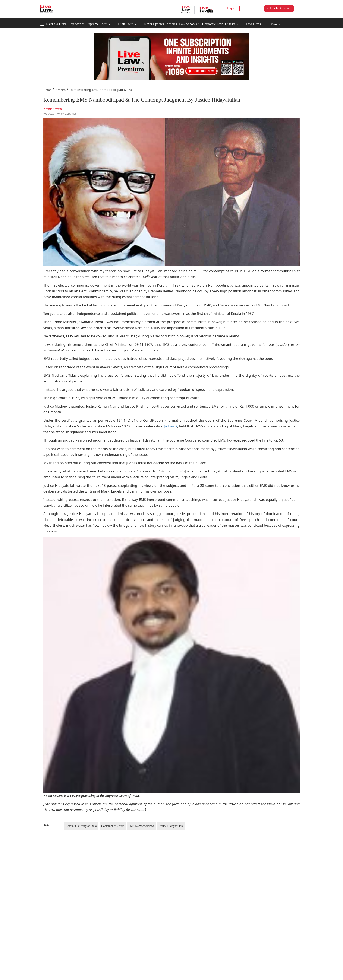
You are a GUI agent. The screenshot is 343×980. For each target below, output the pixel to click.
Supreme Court (97, 24)
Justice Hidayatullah (171, 826)
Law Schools (190, 24)
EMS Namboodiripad (141, 826)
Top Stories (77, 24)
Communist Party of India (81, 826)
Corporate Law (213, 24)
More (276, 24)
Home (47, 90)
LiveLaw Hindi (56, 24)
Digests (230, 24)
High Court (126, 24)
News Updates (154, 24)
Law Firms (255, 24)
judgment (171, 426)
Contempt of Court (113, 826)
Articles (172, 24)
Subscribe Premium (279, 8)
